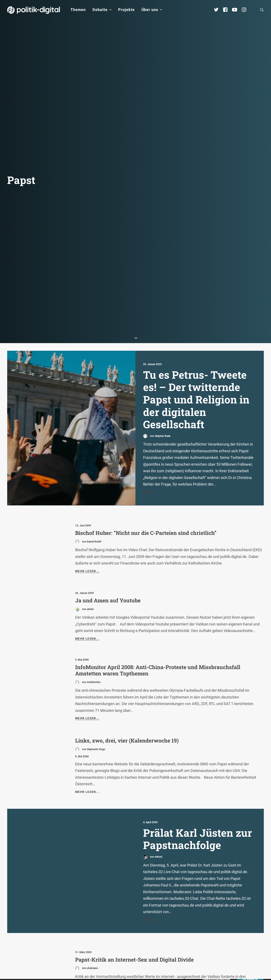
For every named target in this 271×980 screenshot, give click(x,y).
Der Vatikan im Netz (101, 918)
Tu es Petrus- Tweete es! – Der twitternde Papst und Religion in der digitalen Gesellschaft (196, 284)
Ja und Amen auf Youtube (108, 485)
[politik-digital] (34, 10)
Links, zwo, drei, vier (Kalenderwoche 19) (127, 625)
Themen (78, 10)
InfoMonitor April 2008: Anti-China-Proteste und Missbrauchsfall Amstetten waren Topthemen (158, 555)
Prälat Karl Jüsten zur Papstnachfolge (198, 724)
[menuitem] (78, 10)
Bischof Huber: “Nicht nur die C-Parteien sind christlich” (146, 418)
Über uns (152, 10)
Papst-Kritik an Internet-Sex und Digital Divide (134, 844)
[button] (262, 10)
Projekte (126, 10)
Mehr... (150, 377)
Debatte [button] (102, 10)
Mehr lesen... (87, 456)
